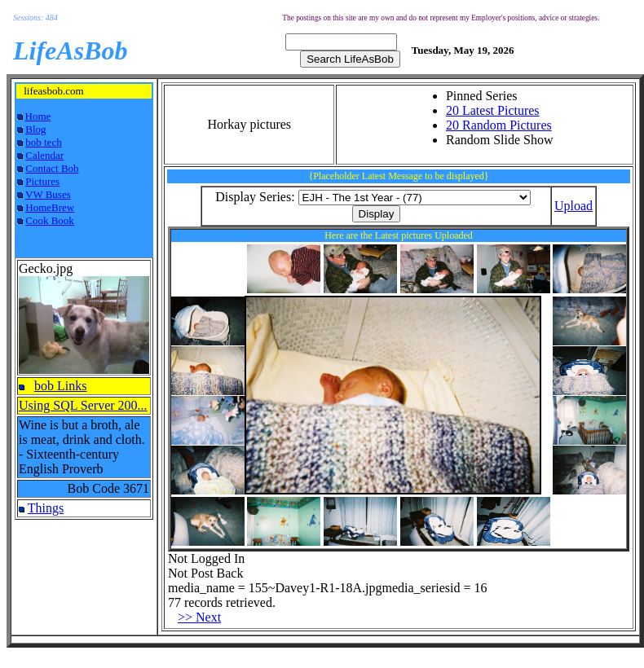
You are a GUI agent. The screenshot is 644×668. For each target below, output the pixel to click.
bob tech (43, 142)
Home (38, 116)
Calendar (44, 155)
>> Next (199, 617)
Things (46, 508)
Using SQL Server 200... (83, 405)
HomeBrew (50, 207)
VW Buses (48, 194)
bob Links (60, 386)
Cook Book (50, 220)
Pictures (42, 181)
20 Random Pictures (499, 125)
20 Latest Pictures (493, 110)
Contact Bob (52, 168)
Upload (573, 206)
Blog (35, 129)
